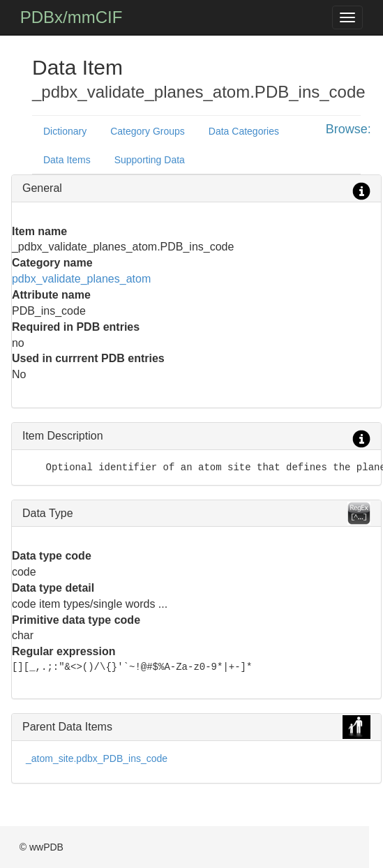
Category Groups (148, 131)
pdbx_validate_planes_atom (81, 279)
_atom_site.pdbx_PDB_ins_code (97, 758)
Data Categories (244, 131)
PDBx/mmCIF (72, 17)
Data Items (67, 160)
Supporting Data (150, 160)
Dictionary (65, 131)
